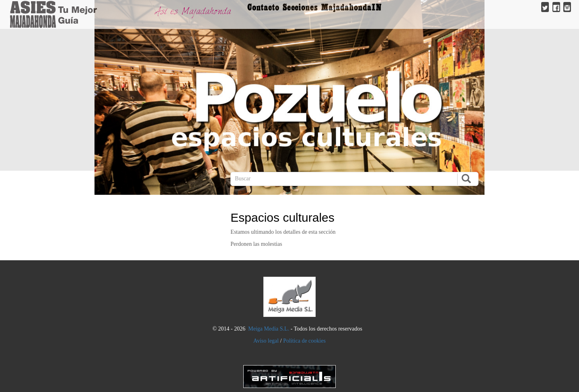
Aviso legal (266, 341)
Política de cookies (304, 341)
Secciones (300, 7)
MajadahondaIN (351, 7)
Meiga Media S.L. (269, 329)
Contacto (263, 7)
